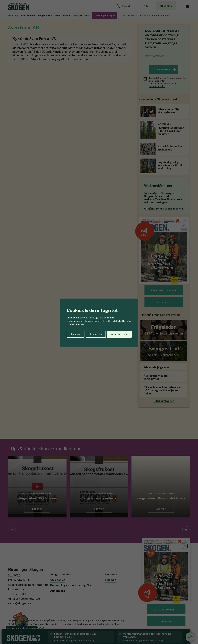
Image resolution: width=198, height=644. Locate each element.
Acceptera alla (119, 334)
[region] (99, 322)
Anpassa (76, 334)
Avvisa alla (96, 334)
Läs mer (80, 324)
